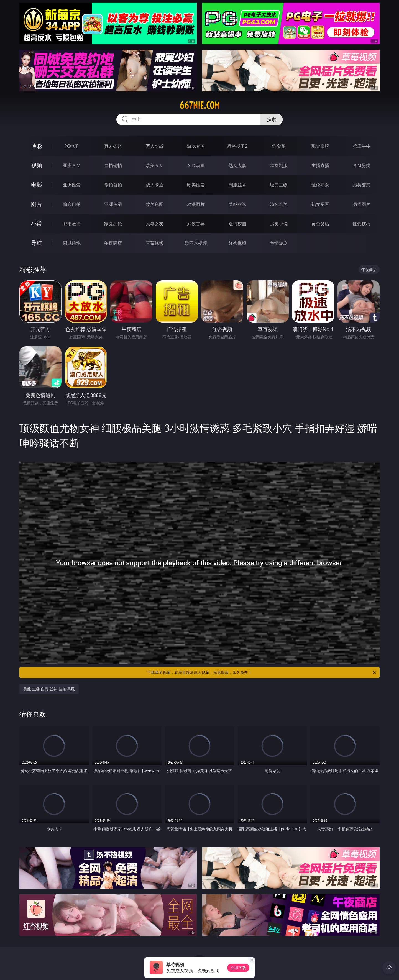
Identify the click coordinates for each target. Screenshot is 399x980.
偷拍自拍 (113, 185)
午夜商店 (113, 243)
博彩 (37, 146)
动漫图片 (196, 204)
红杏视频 (237, 243)
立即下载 (238, 968)
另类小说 (279, 224)
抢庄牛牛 (362, 146)
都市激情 (72, 224)
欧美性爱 (196, 185)
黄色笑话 (320, 224)
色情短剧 (279, 243)
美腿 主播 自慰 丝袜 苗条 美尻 (49, 689)
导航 (37, 243)
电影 (37, 185)
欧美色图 (155, 204)
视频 (37, 165)
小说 (37, 223)
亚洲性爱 (72, 185)
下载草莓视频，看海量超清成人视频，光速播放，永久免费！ (262, 672)
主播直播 (320, 165)
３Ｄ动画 (196, 165)
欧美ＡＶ (155, 165)
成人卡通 (155, 185)
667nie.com (200, 105)
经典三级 (279, 185)
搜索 (272, 119)
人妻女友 (155, 224)
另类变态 (362, 185)
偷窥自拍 (72, 204)
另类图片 (362, 204)
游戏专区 (196, 146)
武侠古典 (196, 224)
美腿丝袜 (237, 204)
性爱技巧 (362, 224)
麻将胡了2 (237, 146)
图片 (37, 204)
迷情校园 (237, 224)
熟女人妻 (237, 165)
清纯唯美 (279, 204)
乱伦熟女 (320, 185)
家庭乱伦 (113, 224)
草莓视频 (155, 243)
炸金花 (279, 146)
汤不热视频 (196, 243)
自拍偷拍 (113, 165)
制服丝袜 (237, 185)
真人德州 (113, 146)
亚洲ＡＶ (72, 165)
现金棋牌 (320, 146)
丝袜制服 (279, 165)
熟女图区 (320, 204)
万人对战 (155, 146)
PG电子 (72, 146)
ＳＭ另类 (362, 165)
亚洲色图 (113, 204)
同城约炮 (72, 243)
